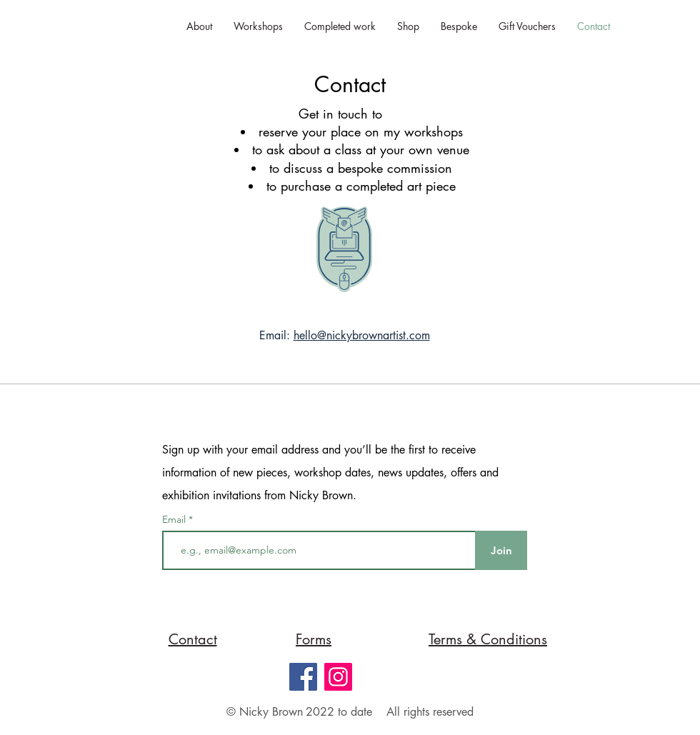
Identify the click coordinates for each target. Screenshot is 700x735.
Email (175, 519)
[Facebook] (303, 677)
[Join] (501, 550)
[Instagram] (338, 677)
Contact (350, 84)
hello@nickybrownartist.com (362, 335)
